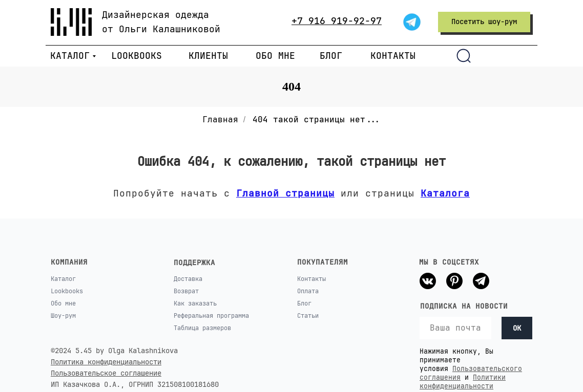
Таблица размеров (202, 328)
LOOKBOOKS (137, 56)
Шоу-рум (63, 316)
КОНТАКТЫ (393, 56)
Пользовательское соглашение (106, 373)
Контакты (311, 279)
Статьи (308, 316)
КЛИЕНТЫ (208, 56)
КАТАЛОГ (70, 56)
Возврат (186, 291)
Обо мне (63, 303)
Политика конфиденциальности (106, 362)
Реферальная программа (211, 316)
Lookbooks (67, 291)
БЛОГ (331, 56)
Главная (220, 119)
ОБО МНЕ (275, 56)
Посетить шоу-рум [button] (484, 21)
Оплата (308, 291)
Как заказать (195, 303)
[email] (455, 328)
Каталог (63, 279)
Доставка (188, 279)
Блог (304, 303)
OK (517, 328)
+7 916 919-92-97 (337, 21)
